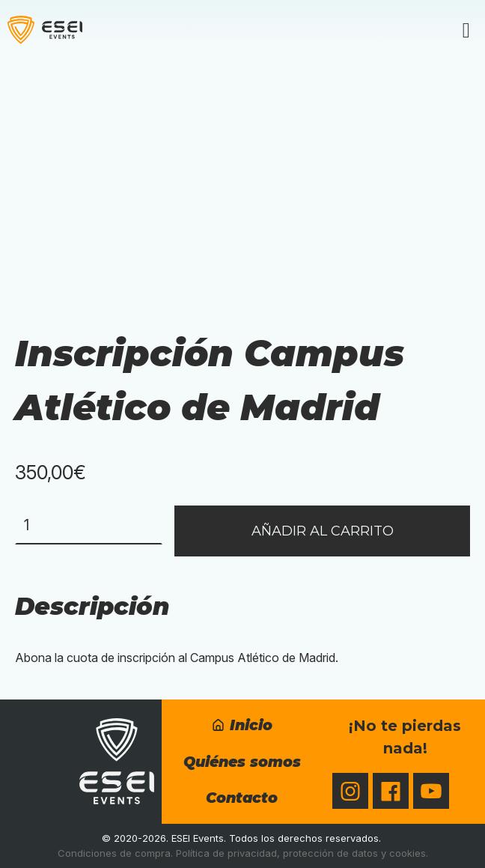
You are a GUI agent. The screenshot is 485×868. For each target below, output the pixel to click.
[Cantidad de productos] (89, 525)
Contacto (242, 798)
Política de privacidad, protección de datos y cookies (301, 853)
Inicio (242, 725)
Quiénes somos (242, 762)
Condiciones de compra (114, 853)
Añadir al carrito (323, 531)
